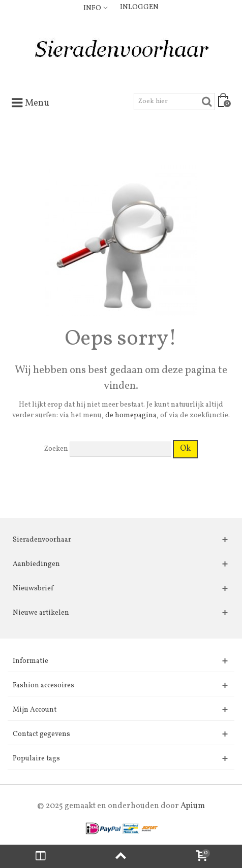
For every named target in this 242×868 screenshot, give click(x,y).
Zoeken (56, 449)
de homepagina (131, 415)
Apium (193, 806)
